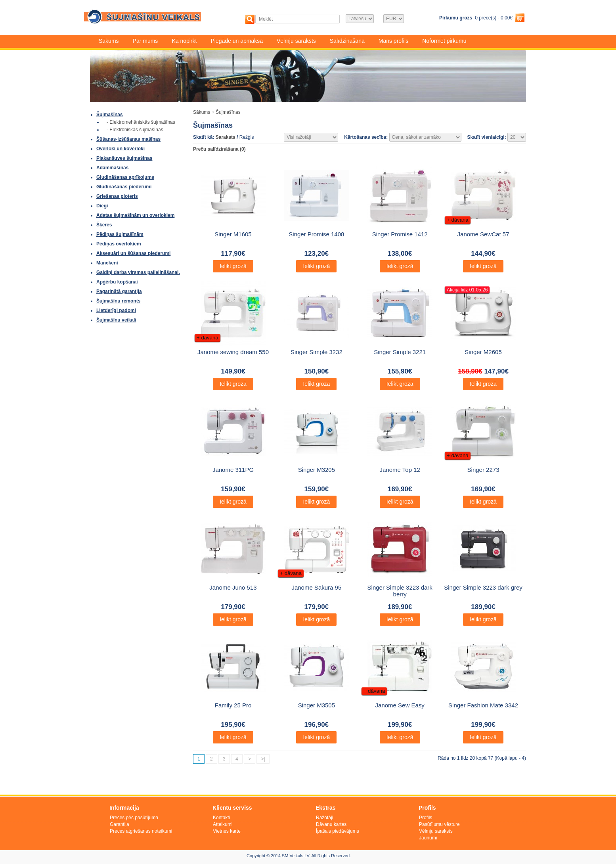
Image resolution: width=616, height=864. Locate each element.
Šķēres (104, 225)
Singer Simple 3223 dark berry (400, 591)
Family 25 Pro (233, 705)
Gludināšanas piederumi (124, 187)
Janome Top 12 (400, 470)
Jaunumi (428, 838)
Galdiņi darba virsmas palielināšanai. (138, 272)
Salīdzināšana (347, 41)
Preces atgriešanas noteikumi (141, 831)
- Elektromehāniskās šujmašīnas (141, 122)
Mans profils (393, 41)
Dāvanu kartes (331, 824)
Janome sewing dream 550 (233, 352)
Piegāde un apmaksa (237, 41)
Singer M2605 (483, 352)
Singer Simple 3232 (317, 352)
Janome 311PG (233, 470)
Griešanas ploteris (117, 196)
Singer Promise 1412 (400, 234)
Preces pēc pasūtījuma (134, 818)
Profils (426, 818)
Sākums (109, 41)
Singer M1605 (233, 234)
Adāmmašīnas (112, 168)
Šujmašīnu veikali (116, 320)
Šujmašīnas (110, 115)
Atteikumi (223, 824)
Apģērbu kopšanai (117, 282)
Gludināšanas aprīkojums (125, 177)
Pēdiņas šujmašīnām (120, 234)
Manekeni (107, 263)
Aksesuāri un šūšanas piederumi (133, 253)
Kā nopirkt (184, 41)
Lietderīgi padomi (116, 310)
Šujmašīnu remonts (118, 301)
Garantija (120, 824)
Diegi (102, 206)
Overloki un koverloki (121, 149)
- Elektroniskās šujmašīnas (135, 130)
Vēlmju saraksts (296, 41)
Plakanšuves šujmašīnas (124, 158)
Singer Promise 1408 (316, 234)
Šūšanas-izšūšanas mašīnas (128, 139)
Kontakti (221, 818)
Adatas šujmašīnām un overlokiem (135, 215)
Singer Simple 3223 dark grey (483, 587)
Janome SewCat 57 (483, 234)
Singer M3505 (317, 705)
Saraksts (226, 137)
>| (263, 759)
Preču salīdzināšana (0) (219, 149)
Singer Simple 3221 (400, 352)
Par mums (145, 41)
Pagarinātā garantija (119, 291)
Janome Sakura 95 (316, 587)
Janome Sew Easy (400, 705)
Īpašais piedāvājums (338, 831)
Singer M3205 (317, 470)
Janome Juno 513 (233, 587)
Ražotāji (324, 818)
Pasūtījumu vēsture (439, 824)
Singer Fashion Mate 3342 (483, 705)
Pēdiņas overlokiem (119, 244)
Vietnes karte (227, 831)
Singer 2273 (483, 470)
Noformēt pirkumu (444, 41)
